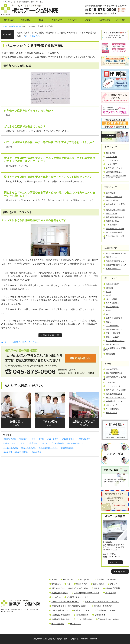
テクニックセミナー (113, 386)
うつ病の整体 (110, 225)
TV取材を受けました (113, 401)
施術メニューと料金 (113, 197)
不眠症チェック (111, 257)
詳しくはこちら (33, 36)
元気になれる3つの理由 (114, 210)
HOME (53, 579)
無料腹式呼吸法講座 (113, 394)
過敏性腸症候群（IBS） (77, 443)
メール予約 (121, 20)
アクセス (89, 20)
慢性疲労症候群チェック (115, 265)
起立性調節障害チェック (115, 253)
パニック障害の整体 (113, 232)
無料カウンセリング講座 (115, 390)
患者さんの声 (57, 20)
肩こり (45, 443)
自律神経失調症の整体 (114, 229)
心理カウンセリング (113, 168)
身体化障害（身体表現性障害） (16, 452)
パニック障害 (53, 439)
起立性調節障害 (84, 439)
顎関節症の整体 (111, 221)
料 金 (41, 20)
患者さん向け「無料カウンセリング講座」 (101, 602)
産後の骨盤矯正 (68, 439)
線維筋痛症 (37, 452)
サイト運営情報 (111, 409)
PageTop (120, 571)
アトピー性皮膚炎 (11, 448)
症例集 (7, 435)
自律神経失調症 (10, 439)
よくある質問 (110, 164)
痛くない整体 (84, 579)
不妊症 (41, 439)
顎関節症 (23, 439)
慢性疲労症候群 (67, 448)
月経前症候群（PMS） (48, 448)
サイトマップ (110, 413)
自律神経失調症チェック (115, 261)
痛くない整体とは (112, 200)
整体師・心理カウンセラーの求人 (64, 602)
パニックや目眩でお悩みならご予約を (20, 342)
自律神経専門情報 (112, 369)
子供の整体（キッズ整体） (114, 237)
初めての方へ (9, 20)
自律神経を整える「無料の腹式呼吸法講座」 (69, 606)
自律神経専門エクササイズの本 (86, 593)
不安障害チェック (112, 269)
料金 (67, 584)
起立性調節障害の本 (113, 373)
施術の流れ (25, 20)
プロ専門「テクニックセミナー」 (79, 597)
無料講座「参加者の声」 (115, 398)
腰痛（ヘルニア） (28, 448)
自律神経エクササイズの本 (115, 378)
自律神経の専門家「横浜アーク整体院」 (64, 639)
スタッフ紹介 (73, 20)
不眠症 (6, 443)
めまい (15, 443)
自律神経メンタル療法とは (115, 205)
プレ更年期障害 (57, 443)
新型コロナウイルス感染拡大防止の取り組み (115, 176)
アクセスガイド (111, 160)
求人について (110, 405)
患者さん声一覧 (50, 335)
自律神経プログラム (113, 172)
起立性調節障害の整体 (114, 217)
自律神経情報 (105, 20)
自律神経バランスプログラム (108, 610)
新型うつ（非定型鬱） (30, 443)
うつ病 (33, 439)
